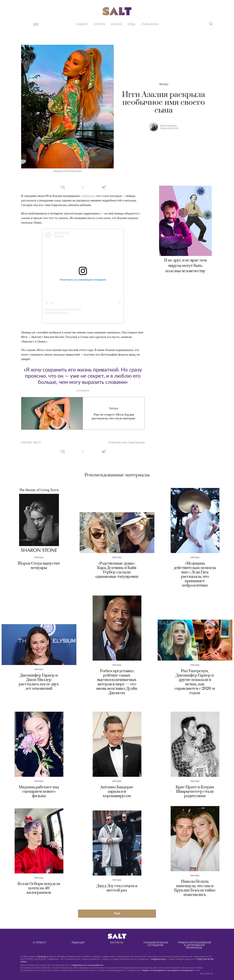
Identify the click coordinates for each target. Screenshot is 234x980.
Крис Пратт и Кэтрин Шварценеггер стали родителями (195, 792)
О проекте (39, 942)
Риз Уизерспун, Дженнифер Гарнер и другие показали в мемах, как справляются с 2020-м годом (195, 682)
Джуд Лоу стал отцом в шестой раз (117, 888)
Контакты (117, 942)
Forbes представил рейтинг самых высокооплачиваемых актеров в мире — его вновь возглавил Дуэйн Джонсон (117, 682)
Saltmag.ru (43, 956)
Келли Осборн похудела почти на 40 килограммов (39, 888)
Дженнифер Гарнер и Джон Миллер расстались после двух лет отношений (39, 682)
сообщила (88, 196)
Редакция (78, 942)
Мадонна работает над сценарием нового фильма (39, 792)
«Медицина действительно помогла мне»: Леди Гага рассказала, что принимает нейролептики (195, 574)
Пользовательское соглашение (156, 944)
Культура (99, 24)
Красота (117, 24)
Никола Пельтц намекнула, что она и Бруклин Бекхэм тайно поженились (195, 888)
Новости (82, 24)
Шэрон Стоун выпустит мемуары (39, 566)
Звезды (164, 84)
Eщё (117, 913)
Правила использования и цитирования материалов (195, 945)
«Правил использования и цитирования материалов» (167, 970)
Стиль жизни (150, 24)
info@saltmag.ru (159, 959)
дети (38, 442)
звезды (27, 442)
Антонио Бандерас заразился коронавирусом (117, 792)
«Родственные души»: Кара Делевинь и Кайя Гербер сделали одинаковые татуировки (117, 570)
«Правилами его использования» (87, 965)
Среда (132, 24)
